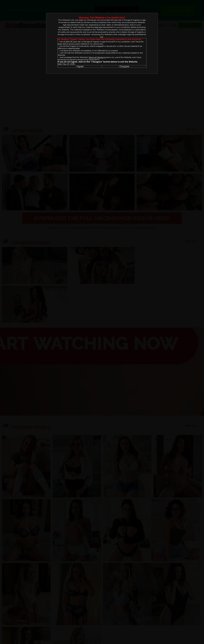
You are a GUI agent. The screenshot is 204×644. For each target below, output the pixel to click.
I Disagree (124, 66)
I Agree (80, 66)
